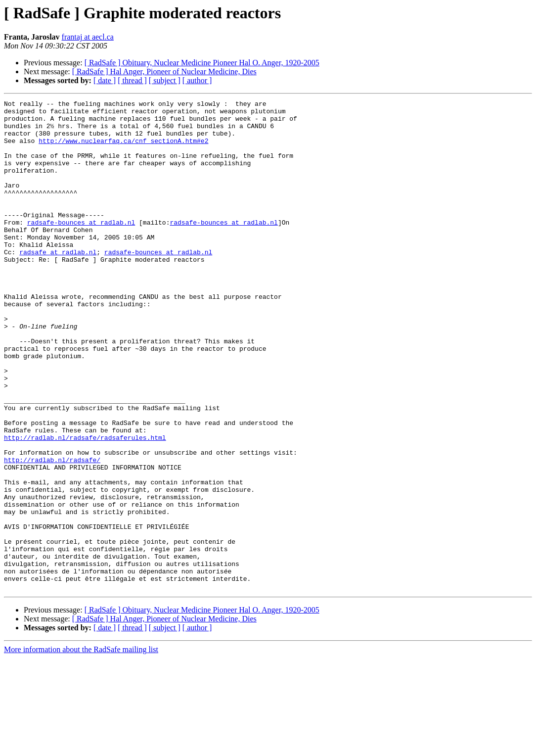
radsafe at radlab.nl (58, 283)
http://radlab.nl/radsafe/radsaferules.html (85, 506)
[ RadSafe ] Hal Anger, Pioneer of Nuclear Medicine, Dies (164, 71)
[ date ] (105, 80)
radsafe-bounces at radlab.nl (81, 247)
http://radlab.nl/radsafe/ (52, 532)
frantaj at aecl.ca (88, 37)
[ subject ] (165, 80)
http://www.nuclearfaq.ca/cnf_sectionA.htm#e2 (123, 149)
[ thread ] (132, 80)
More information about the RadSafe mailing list (81, 747)
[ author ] (197, 80)
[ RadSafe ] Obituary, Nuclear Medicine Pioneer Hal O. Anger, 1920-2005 (202, 63)
